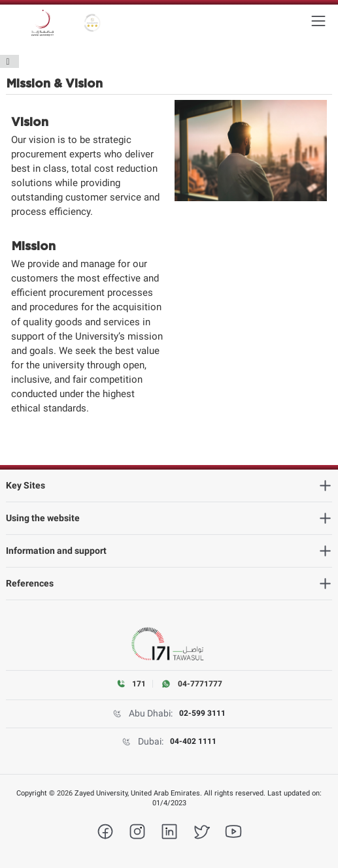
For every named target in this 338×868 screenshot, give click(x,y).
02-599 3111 (202, 713)
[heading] (169, 486)
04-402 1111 (193, 741)
